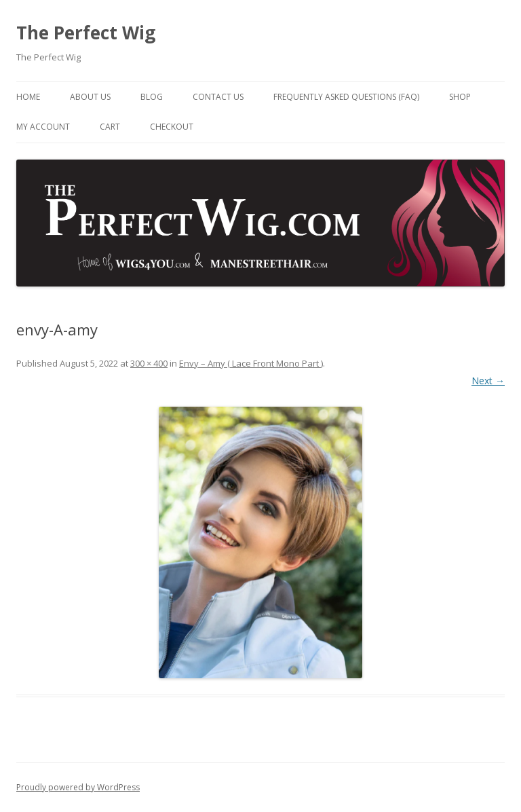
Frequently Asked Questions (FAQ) (346, 97)
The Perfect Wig (86, 33)
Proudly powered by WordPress (78, 787)
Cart (110, 127)
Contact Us (218, 97)
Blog (152, 97)
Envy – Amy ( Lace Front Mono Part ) (251, 363)
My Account (43, 127)
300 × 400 (149, 363)
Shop (460, 97)
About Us (90, 97)
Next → (488, 381)
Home (28, 97)
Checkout (172, 127)
